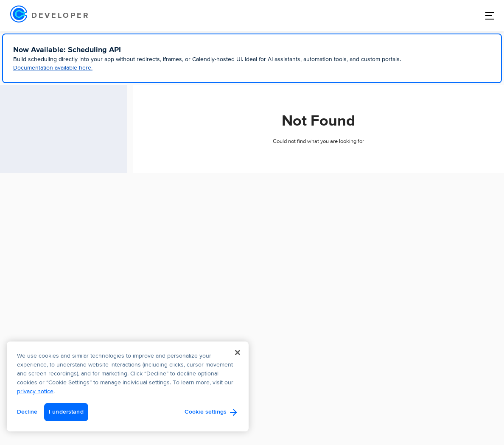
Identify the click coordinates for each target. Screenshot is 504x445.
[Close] (238, 353)
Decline (27, 412)
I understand (66, 412)
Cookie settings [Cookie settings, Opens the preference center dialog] (206, 412)
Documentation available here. (53, 68)
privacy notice (35, 392)
